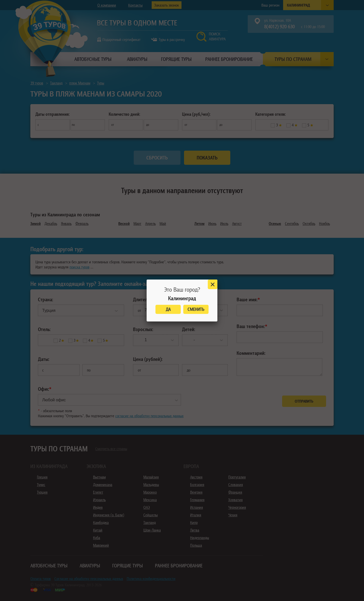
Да (168, 309)
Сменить (196, 309)
